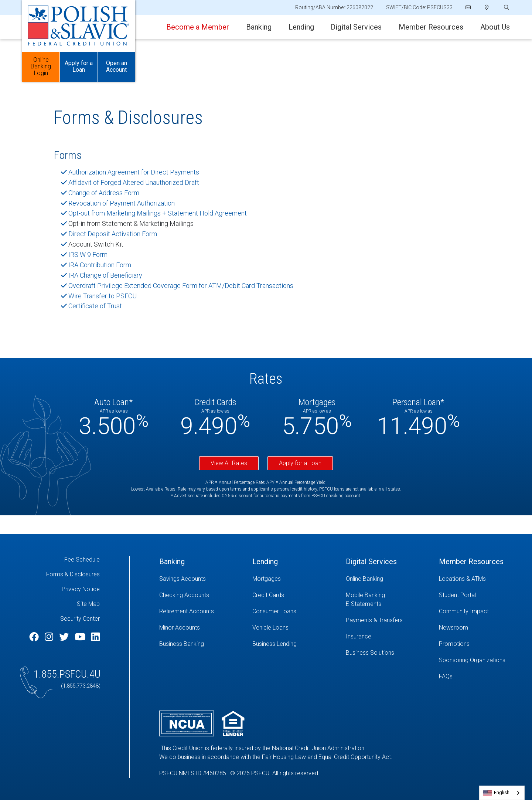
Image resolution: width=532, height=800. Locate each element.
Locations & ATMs (462, 579)
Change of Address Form (104, 193)
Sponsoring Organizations (472, 660)
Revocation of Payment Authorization (122, 203)
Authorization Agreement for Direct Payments (134, 172)
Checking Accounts (184, 595)
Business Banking (182, 644)
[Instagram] (50, 637)
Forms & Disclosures (73, 574)
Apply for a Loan (300, 463)
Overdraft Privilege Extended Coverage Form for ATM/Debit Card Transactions (181, 286)
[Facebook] (35, 637)
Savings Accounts (183, 579)
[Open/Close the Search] (506, 8)
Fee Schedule (82, 560)
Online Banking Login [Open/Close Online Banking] (41, 67)
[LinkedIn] (96, 637)
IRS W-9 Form (88, 255)
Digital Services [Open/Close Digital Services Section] (356, 27)
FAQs (446, 676)
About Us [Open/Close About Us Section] (495, 27)
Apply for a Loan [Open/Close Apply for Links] (79, 67)
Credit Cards (268, 595)
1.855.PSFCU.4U (67, 674)
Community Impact (464, 611)
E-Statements (364, 604)
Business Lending (274, 644)
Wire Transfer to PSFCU (103, 296)
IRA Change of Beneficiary (105, 275)
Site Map (88, 604)
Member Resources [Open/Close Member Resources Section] (431, 27)
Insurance (359, 636)
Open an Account (117, 67)
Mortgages (267, 579)
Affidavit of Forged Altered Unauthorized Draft (134, 182)
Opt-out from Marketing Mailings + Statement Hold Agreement (158, 213)
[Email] (469, 7)
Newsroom (453, 628)
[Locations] (487, 7)
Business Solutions (370, 653)
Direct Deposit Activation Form (113, 234)
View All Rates (229, 463)
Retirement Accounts (187, 611)
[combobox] (502, 793)
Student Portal (457, 595)
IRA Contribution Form (100, 265)
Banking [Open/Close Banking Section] (259, 27)
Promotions (454, 644)
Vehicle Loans (270, 628)
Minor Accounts (180, 628)
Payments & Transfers (374, 620)
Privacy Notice (81, 589)
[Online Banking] (387, 579)
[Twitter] (65, 637)
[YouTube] (81, 637)
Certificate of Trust (95, 306)
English (502, 792)
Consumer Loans (274, 611)
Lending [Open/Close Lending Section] (301, 27)
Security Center (80, 619)
